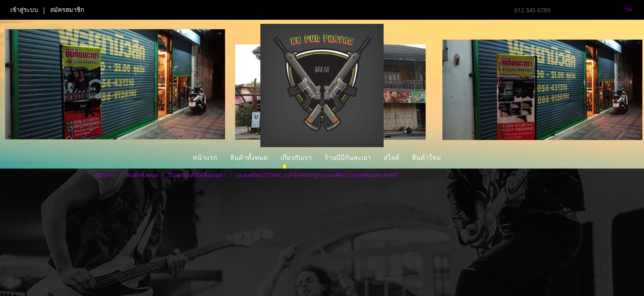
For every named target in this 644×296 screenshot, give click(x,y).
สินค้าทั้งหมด (249, 158)
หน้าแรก (205, 158)
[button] (455, 158)
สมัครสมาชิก (67, 10)
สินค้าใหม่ (427, 158)
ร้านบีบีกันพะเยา (348, 158)
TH (623, 10)
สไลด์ (391, 158)
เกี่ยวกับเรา (296, 158)
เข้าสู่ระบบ (24, 10)
